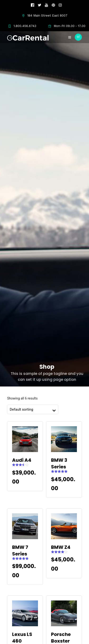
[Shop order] (30, 409)
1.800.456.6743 (22, 26)
